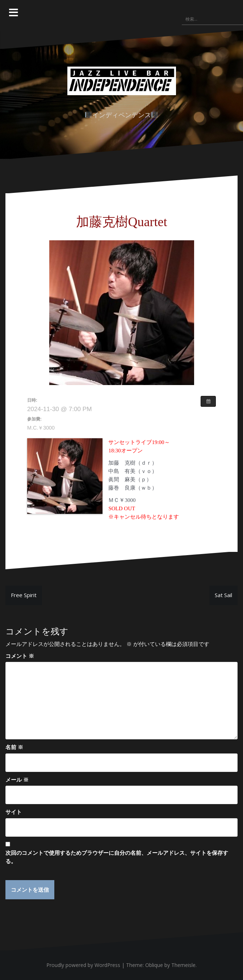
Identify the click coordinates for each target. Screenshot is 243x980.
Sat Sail (223, 595)
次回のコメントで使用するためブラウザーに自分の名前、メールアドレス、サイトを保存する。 (117, 857)
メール (17, 780)
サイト (14, 812)
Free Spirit (24, 595)
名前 (14, 747)
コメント (20, 656)
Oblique (154, 965)
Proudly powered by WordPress (83, 965)
